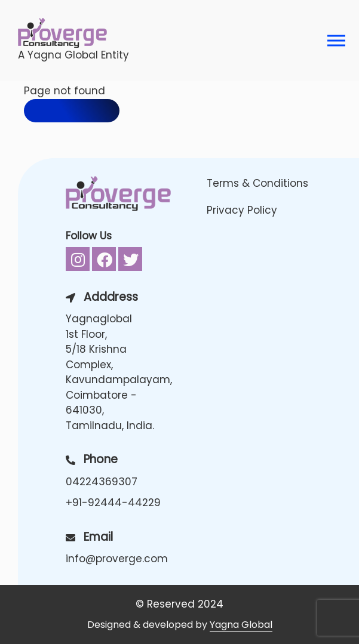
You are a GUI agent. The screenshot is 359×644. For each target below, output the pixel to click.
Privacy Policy (242, 210)
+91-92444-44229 (113, 503)
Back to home (72, 110)
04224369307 (102, 482)
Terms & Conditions (257, 183)
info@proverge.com (117, 559)
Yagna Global (241, 625)
